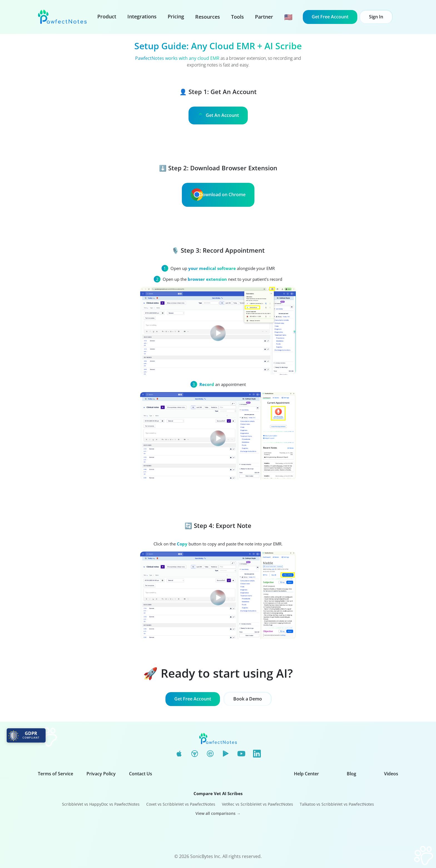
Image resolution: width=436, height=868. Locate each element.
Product (107, 16)
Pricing (176, 16)
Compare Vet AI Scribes (218, 793)
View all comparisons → (218, 813)
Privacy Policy (101, 774)
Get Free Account (330, 17)
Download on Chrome (218, 195)
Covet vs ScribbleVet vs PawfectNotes (181, 804)
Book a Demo (248, 699)
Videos (391, 774)
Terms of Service (55, 774)
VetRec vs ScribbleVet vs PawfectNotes (257, 804)
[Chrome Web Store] (195, 754)
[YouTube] (241, 754)
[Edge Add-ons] (210, 754)
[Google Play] (226, 754)
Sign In (376, 17)
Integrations (142, 16)
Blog (351, 774)
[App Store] (179, 754)
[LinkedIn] (257, 754)
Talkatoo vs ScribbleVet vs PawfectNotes (337, 804)
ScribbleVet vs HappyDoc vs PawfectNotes (101, 804)
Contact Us (141, 774)
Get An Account (218, 115)
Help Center (306, 774)
